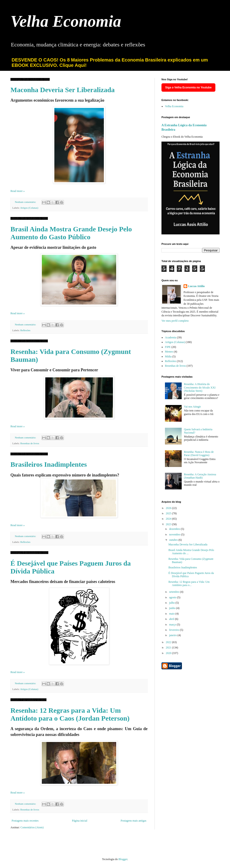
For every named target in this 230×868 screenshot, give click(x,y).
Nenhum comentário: (26, 202)
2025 (169, 513)
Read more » (18, 191)
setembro (175, 592)
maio (172, 614)
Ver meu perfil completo (175, 321)
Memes (169, 352)
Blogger (123, 859)
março (173, 625)
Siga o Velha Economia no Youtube (188, 87)
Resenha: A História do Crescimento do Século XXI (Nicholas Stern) (200, 387)
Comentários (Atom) (32, 827)
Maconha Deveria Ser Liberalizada (63, 90)
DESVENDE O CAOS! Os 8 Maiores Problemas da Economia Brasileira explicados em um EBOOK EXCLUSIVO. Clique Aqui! (110, 63)
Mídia (168, 356)
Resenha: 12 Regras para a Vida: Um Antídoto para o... (189, 583)
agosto (173, 597)
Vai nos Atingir (192, 407)
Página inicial (80, 821)
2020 (169, 653)
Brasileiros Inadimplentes (49, 464)
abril (172, 619)
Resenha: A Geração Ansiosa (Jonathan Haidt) (200, 476)
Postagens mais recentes (25, 821)
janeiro (173, 635)
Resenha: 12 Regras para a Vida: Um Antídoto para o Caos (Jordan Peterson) (70, 714)
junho (173, 608)
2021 (169, 648)
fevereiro (174, 630)
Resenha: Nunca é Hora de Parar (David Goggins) (199, 453)
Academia (171, 337)
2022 (169, 642)
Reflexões (25, 330)
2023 (169, 524)
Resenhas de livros (30, 443)
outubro (174, 540)
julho (172, 603)
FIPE (168, 347)
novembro (175, 534)
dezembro (175, 529)
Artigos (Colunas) (29, 208)
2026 (169, 508)
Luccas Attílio (196, 286)
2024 (169, 519)
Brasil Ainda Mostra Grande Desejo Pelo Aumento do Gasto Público (71, 233)
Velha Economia (66, 21)
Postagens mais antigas (133, 821)
